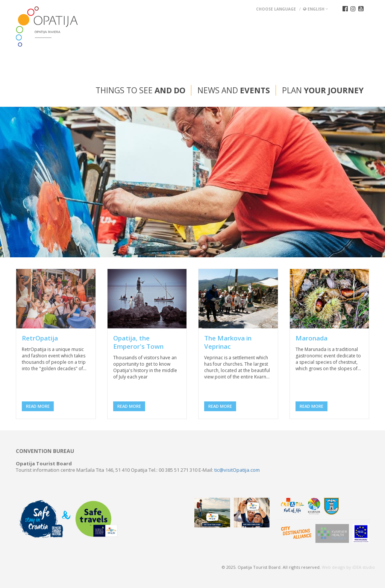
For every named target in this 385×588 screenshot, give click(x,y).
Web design (333, 567)
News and (234, 90)
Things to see (140, 90)
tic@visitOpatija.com (237, 470)
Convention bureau (45, 451)
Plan (323, 90)
